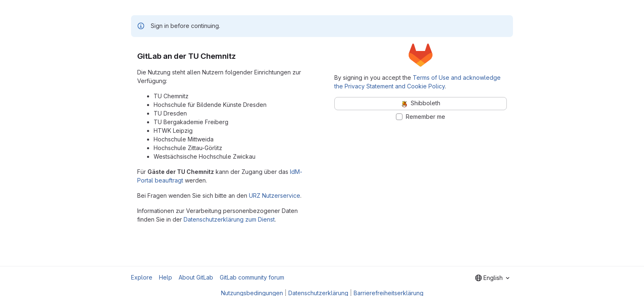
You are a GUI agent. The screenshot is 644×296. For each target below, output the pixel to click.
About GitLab (196, 277)
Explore (142, 277)
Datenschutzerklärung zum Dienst (229, 219)
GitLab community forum (252, 277)
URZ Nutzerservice (275, 195)
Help (166, 277)
